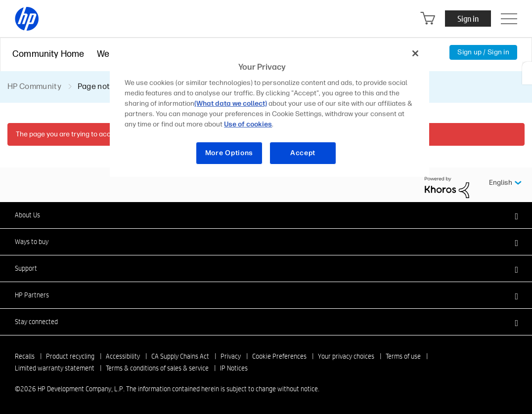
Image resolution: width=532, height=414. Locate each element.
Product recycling (70, 356)
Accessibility (123, 356)
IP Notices (234, 368)
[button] (266, 215)
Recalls (25, 356)
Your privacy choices (346, 356)
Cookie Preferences (279, 356)
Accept (303, 153)
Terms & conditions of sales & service (157, 368)
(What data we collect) (231, 103)
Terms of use (403, 356)
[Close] (415, 53)
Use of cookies (248, 124)
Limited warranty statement (55, 368)
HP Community (34, 86)
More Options (229, 153)
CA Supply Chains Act (180, 356)
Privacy (231, 356)
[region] (269, 109)
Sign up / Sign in (483, 52)
